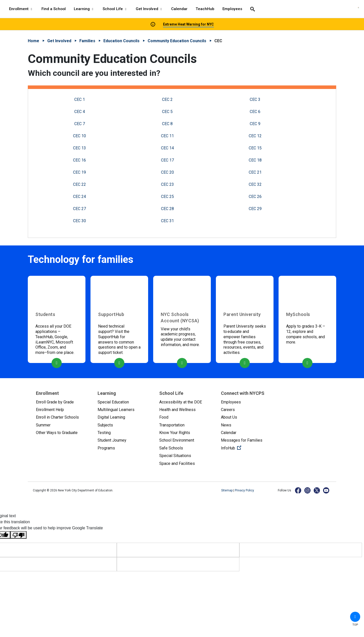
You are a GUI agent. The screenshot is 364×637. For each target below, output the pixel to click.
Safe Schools (171, 448)
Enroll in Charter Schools (57, 417)
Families (87, 41)
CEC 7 (80, 124)
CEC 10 (79, 136)
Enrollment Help (50, 410)
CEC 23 (167, 184)
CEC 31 (167, 221)
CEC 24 (79, 197)
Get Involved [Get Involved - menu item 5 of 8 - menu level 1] (149, 9)
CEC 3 (255, 99)
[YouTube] (326, 490)
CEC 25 (167, 197)
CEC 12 (255, 136)
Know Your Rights (175, 433)
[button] (355, 617)
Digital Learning (111, 417)
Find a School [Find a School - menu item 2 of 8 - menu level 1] (54, 9)
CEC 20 (167, 172)
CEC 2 (167, 99)
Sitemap (227, 490)
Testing (104, 433)
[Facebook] (298, 490)
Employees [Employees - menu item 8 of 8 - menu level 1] (232, 9)
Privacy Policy (244, 490)
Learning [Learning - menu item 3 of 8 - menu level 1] (84, 9)
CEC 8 (167, 124)
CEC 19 (79, 172)
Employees (231, 402)
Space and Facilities (177, 463)
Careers (228, 410)
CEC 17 (167, 160)
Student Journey (112, 440)
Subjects (105, 425)
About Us (229, 417)
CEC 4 (80, 112)
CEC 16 (79, 160)
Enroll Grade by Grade (55, 402)
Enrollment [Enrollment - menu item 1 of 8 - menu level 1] (21, 9)
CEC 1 (80, 99)
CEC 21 (255, 172)
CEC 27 (79, 209)
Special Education (113, 402)
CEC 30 (79, 221)
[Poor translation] (18, 535)
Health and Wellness (177, 410)
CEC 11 (167, 136)
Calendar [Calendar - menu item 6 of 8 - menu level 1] (179, 9)
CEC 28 (167, 209)
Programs (106, 448)
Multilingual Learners (116, 410)
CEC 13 (79, 148)
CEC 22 (79, 184)
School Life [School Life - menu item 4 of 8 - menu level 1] (115, 9)
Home (33, 41)
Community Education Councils (177, 41)
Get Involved (59, 41)
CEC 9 (255, 124)
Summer (43, 425)
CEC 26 (255, 197)
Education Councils (121, 41)
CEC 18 (255, 160)
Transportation (172, 425)
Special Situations (175, 456)
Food (164, 417)
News (226, 425)
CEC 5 (167, 112)
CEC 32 (255, 184)
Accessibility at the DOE (181, 402)
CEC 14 (167, 148)
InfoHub (248, 448)
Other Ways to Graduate (57, 433)
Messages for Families (242, 440)
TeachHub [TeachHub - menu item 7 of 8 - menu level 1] (205, 9)
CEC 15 (255, 148)
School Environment (177, 440)
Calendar (229, 433)
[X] (317, 490)
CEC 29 (255, 209)
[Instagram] (308, 490)
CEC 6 (255, 112)
